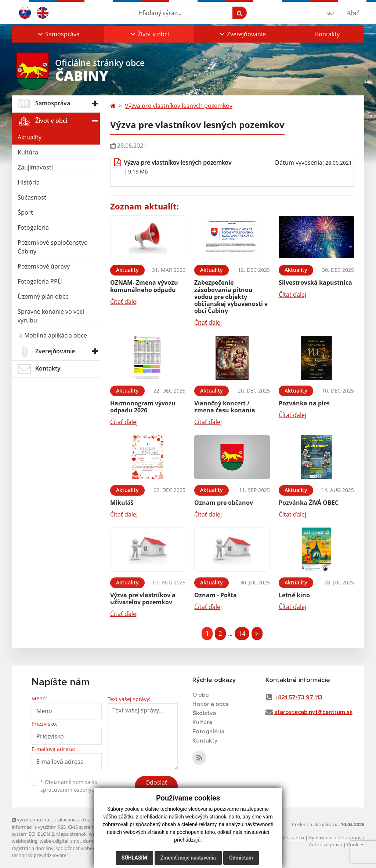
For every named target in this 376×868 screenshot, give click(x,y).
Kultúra (28, 152)
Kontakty (327, 34)
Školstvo (204, 713)
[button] (58, 34)
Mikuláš (122, 503)
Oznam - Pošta (216, 595)
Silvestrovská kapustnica (315, 282)
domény (92, 841)
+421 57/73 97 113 (298, 697)
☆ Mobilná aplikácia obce (52, 335)
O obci (201, 695)
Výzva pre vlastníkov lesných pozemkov (179, 106)
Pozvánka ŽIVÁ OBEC (309, 503)
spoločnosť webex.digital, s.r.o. (89, 848)
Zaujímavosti (35, 167)
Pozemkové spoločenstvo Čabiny (53, 247)
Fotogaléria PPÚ (40, 281)
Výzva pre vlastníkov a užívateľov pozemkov (143, 599)
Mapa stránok (71, 834)
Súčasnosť (32, 197)
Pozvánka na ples (304, 403)
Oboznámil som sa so (78, 786)
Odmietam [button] (241, 858)
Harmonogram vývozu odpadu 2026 (143, 407)
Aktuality (30, 137)
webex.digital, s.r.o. (60, 841)
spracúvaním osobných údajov (78, 790)
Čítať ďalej (124, 302)
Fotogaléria (33, 227)
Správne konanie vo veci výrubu (51, 316)
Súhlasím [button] (134, 858)
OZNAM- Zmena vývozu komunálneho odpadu (144, 286)
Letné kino (294, 595)
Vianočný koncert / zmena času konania (225, 407)
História (29, 182)
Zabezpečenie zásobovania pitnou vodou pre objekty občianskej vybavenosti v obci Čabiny (231, 297)
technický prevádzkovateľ (40, 855)
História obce (211, 704)
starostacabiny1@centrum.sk (313, 712)
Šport (25, 212)
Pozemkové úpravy (44, 266)
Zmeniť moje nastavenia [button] (188, 858)
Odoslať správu (156, 787)
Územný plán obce (43, 296)
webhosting (25, 841)
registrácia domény (32, 848)
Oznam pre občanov (224, 503)
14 (242, 633)
